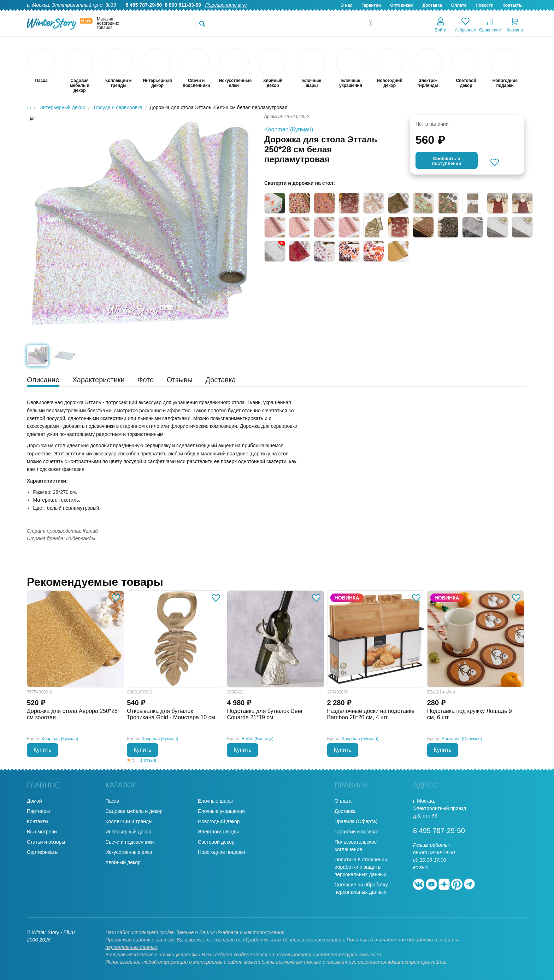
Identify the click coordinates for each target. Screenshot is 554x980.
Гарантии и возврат (357, 832)
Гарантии (371, 5)
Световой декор (216, 842)
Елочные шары (215, 801)
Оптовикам (402, 5)
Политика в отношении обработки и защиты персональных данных (361, 867)
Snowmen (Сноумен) (462, 739)
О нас (346, 5)
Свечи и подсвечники (129, 842)
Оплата (459, 5)
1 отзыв (148, 760)
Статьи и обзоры (46, 842)
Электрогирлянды (218, 832)
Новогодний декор (219, 821)
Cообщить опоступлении (447, 161)
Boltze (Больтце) (258, 739)
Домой (34, 801)
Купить (43, 750)
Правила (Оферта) (356, 821)
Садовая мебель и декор (134, 811)
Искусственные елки (129, 852)
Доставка (432, 5)
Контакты (512, 5)
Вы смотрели (42, 832)
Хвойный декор (123, 862)
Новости (484, 5)
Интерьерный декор (128, 832)
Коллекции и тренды (129, 821)
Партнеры (38, 811)
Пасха (112, 801)
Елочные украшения (221, 811)
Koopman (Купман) (289, 129)
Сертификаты (43, 852)
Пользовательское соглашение (356, 846)
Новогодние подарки (221, 852)
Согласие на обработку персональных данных (361, 888)
